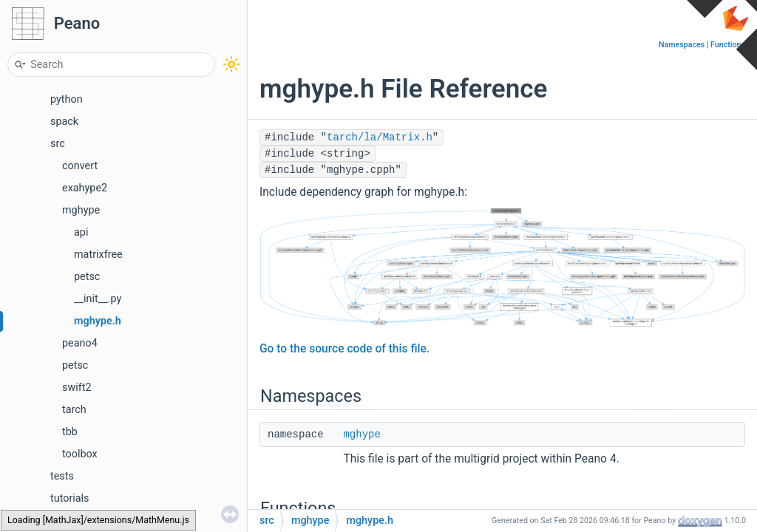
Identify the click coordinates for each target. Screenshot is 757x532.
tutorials (70, 498)
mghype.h (98, 321)
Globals (56, 521)
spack (64, 122)
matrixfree (98, 255)
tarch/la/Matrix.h (380, 137)
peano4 (80, 343)
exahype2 (85, 188)
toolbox (80, 454)
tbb (70, 432)
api (81, 232)
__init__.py (98, 299)
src (58, 144)
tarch (74, 410)
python (67, 99)
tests (62, 476)
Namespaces (682, 45)
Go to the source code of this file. (344, 349)
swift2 (77, 388)
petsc (87, 277)
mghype (81, 210)
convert (80, 166)
